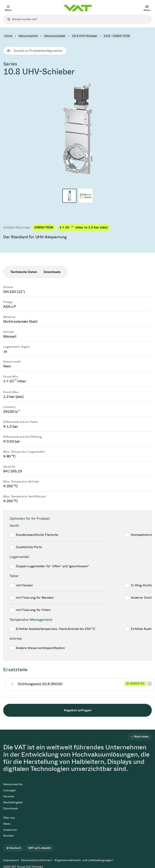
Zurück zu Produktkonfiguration (38, 51)
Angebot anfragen (78, 710)
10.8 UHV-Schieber (85, 36)
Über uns (9, 818)
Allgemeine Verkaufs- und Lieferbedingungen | (84, 860)
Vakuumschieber (55, 36)
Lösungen (9, 790)
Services (9, 796)
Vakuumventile (28, 36)
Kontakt (9, 836)
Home (8, 36)
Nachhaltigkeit (13, 802)
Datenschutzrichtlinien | (37, 860)
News (7, 824)
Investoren (10, 830)
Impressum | (11, 860)
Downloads (11, 808)
